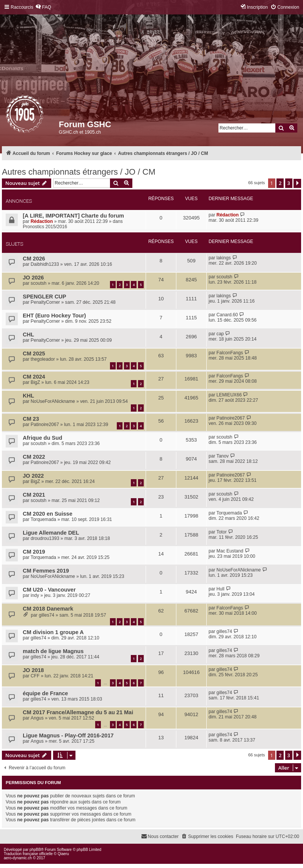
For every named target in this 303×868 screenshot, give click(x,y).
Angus (37, 718)
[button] (297, 183)
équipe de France (45, 693)
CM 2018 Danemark (48, 609)
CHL (28, 335)
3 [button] (289, 183)
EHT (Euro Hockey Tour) (54, 316)
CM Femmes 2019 (46, 571)
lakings (224, 258)
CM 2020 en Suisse (48, 514)
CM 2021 (34, 495)
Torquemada (43, 519)
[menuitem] (43, 7)
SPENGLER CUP (45, 297)
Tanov (223, 456)
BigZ (35, 382)
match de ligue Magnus (53, 651)
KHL (28, 396)
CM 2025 (34, 354)
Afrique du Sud (42, 438)
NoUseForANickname (53, 401)
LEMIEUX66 (229, 395)
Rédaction (42, 221)
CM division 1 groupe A (53, 632)
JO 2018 (33, 670)
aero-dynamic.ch (18, 858)
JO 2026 (33, 278)
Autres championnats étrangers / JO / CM (79, 172)
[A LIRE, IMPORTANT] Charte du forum (73, 216)
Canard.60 (227, 315)
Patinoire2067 (45, 425)
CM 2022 (34, 457)
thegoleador (43, 359)
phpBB (35, 850)
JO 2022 (33, 476)
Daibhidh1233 (45, 264)
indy (35, 595)
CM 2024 (34, 377)
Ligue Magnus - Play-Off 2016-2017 (68, 735)
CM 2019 (34, 552)
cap (220, 334)
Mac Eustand (230, 551)
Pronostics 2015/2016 (45, 227)
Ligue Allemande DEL (51, 533)
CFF (35, 676)
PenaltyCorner (45, 302)
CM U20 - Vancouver (49, 590)
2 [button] (280, 183)
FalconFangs (230, 353)
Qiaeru (63, 854)
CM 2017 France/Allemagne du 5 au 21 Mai (78, 712)
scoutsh (39, 283)
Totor (222, 532)
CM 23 (31, 419)
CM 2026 (34, 259)
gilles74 (46, 615)
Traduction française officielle (28, 854)
